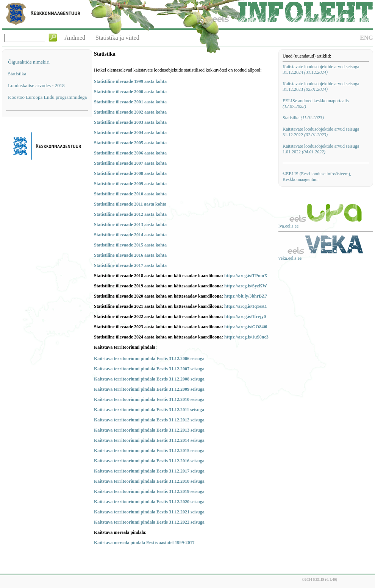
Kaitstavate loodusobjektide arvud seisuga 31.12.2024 (321, 69)
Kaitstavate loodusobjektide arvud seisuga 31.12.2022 (321, 132)
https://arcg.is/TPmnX (246, 276)
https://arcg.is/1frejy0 (245, 317)
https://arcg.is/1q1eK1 (246, 306)
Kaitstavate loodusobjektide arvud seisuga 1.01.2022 (321, 149)
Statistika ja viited (117, 38)
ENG (366, 38)
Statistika (17, 74)
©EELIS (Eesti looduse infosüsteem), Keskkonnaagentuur (317, 177)
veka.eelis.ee (290, 258)
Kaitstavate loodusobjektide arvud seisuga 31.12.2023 (321, 87)
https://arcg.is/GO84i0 (246, 327)
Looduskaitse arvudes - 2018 (36, 85)
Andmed (75, 38)
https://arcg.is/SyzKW (246, 286)
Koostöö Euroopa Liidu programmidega (47, 97)
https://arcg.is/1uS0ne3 (246, 337)
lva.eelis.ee (288, 226)
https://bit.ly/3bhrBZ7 (246, 296)
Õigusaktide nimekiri (29, 62)
